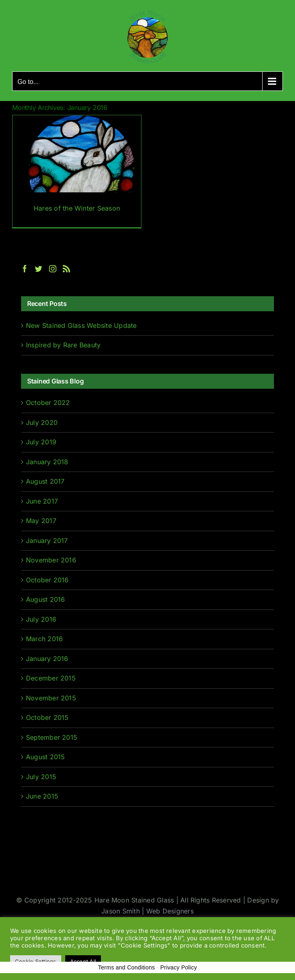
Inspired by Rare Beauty (63, 345)
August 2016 (46, 599)
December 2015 (51, 678)
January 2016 (47, 659)
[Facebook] (25, 269)
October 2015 (47, 717)
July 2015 (41, 777)
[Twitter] (38, 269)
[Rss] (66, 269)
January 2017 (47, 541)
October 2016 (47, 580)
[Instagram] (53, 269)
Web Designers (170, 911)
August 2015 (46, 757)
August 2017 (45, 481)
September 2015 (52, 737)
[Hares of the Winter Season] (77, 171)
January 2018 (47, 462)
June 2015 (42, 796)
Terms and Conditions (126, 967)
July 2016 (41, 619)
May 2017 (41, 521)
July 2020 (42, 422)
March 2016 (44, 639)
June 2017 (42, 501)
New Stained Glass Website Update (81, 325)
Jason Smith (121, 911)
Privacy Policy (178, 967)
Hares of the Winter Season (77, 208)
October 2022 (48, 403)
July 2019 (41, 442)
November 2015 (51, 698)
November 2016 (51, 560)
